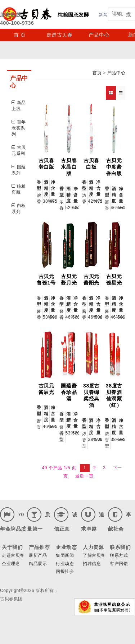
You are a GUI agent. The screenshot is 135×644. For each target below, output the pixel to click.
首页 (97, 73)
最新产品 (38, 555)
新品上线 (19, 106)
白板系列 (19, 209)
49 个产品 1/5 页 (59, 468)
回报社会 (65, 572)
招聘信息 (92, 564)
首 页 (20, 35)
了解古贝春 (94, 555)
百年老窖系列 (19, 128)
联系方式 (119, 555)
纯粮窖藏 (19, 189)
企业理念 (11, 564)
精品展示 (38, 564)
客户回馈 (119, 564)
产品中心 (99, 35)
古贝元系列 (19, 151)
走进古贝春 (60, 35)
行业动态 (65, 564)
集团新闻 (65, 555)
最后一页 (84, 476)
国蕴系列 (19, 170)
